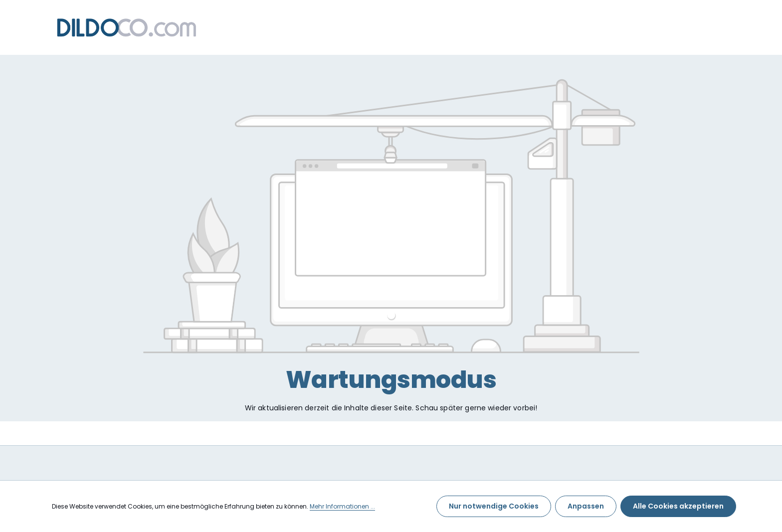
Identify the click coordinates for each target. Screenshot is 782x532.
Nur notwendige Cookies (494, 506)
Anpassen (586, 506)
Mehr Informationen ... (342, 506)
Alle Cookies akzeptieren (678, 506)
